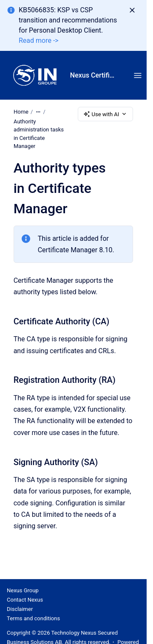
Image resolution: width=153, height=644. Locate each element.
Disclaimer (20, 609)
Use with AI (106, 114)
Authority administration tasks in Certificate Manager (39, 134)
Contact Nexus (25, 600)
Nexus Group (23, 590)
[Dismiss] (132, 10)
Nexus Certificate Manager (93, 75)
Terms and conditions (33, 618)
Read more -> (39, 40)
